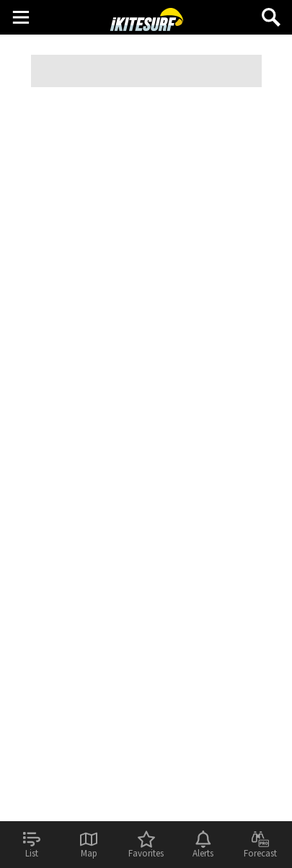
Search (271, 12)
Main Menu (21, 17)
